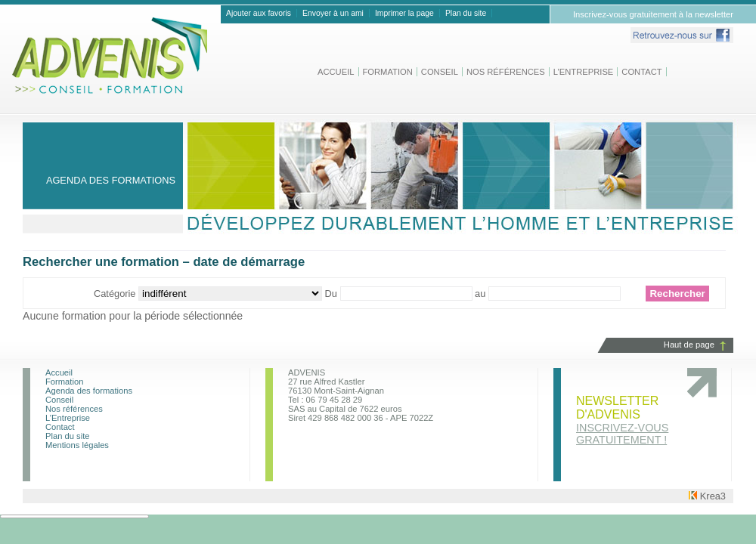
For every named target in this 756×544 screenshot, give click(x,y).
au (482, 294)
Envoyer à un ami (333, 13)
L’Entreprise (584, 72)
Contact (641, 72)
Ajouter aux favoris (259, 13)
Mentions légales (77, 445)
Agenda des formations (89, 391)
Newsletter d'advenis (622, 420)
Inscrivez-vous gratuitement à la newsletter (653, 14)
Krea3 (707, 496)
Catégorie (116, 294)
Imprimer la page (404, 13)
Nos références (506, 72)
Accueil (336, 72)
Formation (388, 72)
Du (333, 294)
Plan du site (466, 13)
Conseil (440, 72)
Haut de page (689, 345)
